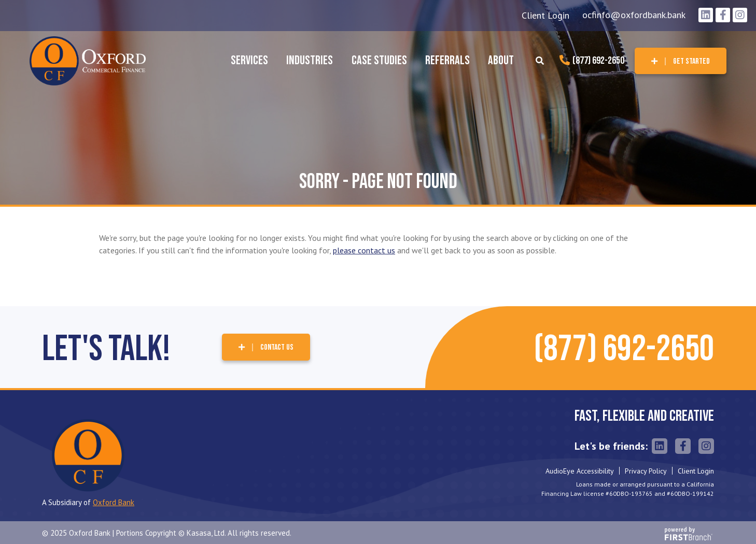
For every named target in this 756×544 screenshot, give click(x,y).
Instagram (740, 15)
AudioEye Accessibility (580, 471)
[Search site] (540, 61)
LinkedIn (706, 15)
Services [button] (249, 60)
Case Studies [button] (379, 60)
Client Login (545, 15)
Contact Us (277, 347)
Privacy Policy (646, 471)
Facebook (723, 15)
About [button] (501, 60)
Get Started (691, 61)
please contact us (364, 250)
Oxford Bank (114, 502)
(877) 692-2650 (598, 61)
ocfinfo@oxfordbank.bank (634, 15)
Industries (310, 60)
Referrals (447, 60)
